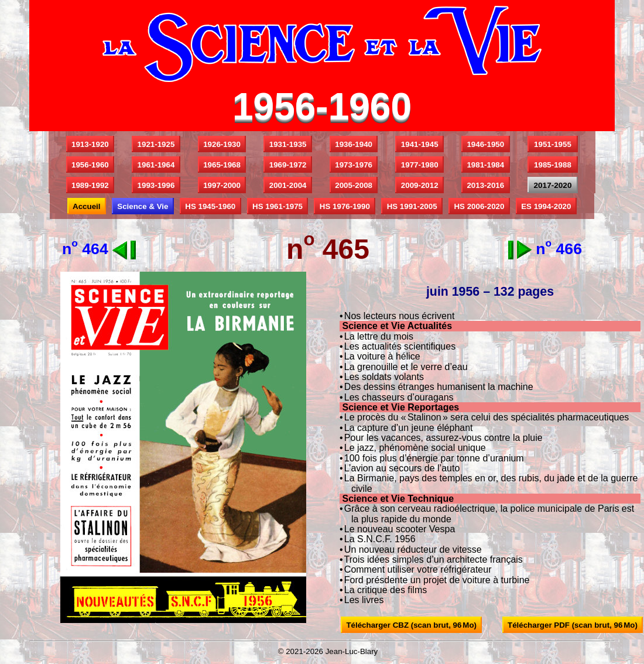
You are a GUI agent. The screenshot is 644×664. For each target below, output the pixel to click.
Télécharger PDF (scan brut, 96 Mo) (573, 625)
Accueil (87, 206)
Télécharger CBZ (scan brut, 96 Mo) (411, 625)
